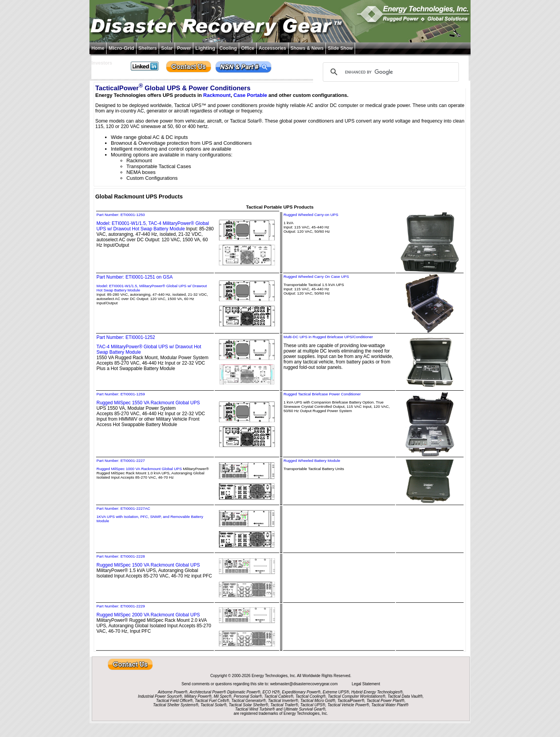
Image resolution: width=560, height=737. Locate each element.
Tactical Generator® (249, 701)
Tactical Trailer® (284, 705)
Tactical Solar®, (214, 705)
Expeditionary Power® (301, 692)
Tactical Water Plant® (390, 705)
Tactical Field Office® (174, 701)
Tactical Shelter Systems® (176, 705)
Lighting (205, 48)
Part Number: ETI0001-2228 (121, 556)
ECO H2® (271, 692)
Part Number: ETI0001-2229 (121, 606)
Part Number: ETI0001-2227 (121, 461)
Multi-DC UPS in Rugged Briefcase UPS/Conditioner (328, 337)
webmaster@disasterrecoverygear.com (304, 684)
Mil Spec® (222, 696)
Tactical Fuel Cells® (212, 701)
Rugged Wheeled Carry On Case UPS (316, 276)
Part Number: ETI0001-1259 (121, 394)
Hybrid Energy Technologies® (377, 692)
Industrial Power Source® (160, 696)
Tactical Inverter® (283, 701)
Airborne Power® (173, 692)
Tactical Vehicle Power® (348, 705)
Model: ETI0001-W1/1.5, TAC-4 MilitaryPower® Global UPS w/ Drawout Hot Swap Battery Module (153, 226)
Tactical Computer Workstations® (357, 696)
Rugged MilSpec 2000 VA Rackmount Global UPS (148, 615)
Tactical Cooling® (311, 696)
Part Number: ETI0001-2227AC (123, 508)
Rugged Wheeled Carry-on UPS (311, 215)
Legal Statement (366, 684)
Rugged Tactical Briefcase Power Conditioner (322, 394)
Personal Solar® (248, 696)
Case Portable (250, 95)
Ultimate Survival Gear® (304, 709)
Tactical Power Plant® (385, 701)
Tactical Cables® (279, 696)
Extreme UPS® (336, 692)
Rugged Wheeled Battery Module (312, 461)
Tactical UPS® (313, 705)
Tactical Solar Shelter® (248, 705)
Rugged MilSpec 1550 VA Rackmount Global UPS (148, 403)
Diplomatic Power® (244, 692)
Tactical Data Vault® (405, 696)
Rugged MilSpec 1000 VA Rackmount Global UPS (139, 469)
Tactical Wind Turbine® (255, 709)
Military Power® (198, 696)
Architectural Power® (208, 692)
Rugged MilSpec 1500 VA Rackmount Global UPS (148, 565)
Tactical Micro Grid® (318, 701)
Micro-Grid (121, 48)
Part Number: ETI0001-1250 (121, 215)
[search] (390, 72)
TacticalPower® (351, 701)
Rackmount (217, 95)
